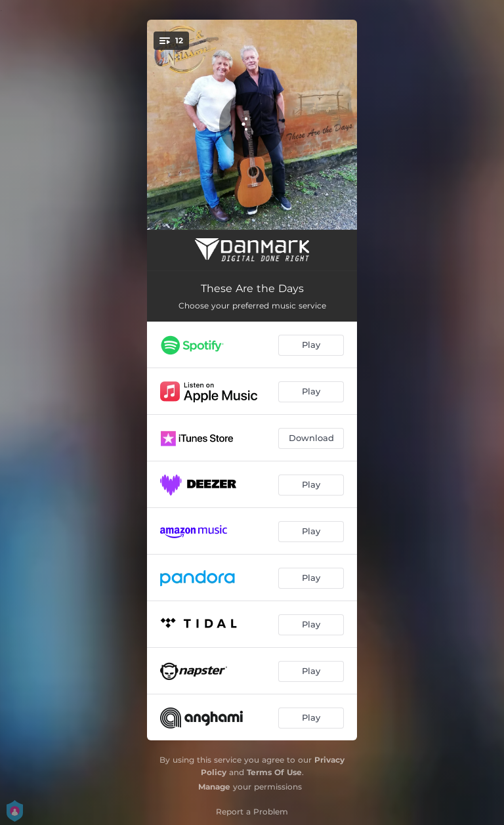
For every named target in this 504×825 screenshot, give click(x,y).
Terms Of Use (274, 772)
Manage (214, 787)
